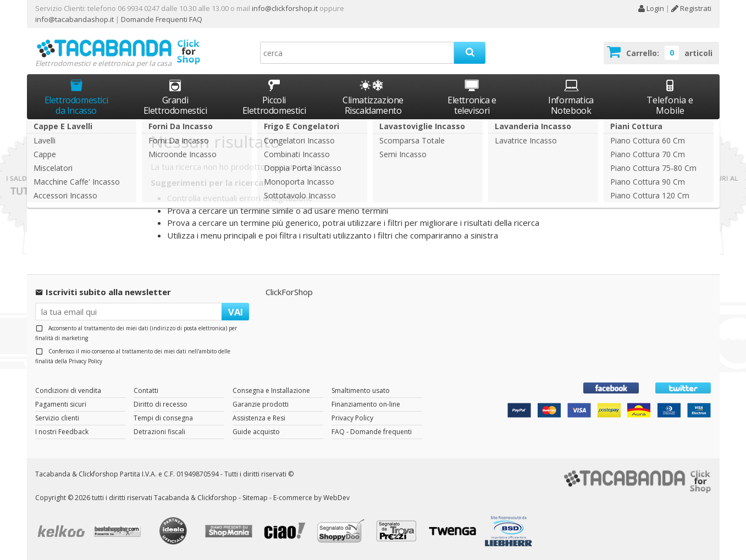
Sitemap (255, 498)
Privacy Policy (85, 361)
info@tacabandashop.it (74, 19)
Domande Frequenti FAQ (161, 19)
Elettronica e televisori (472, 97)
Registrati (691, 8)
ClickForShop (289, 292)
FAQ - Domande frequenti (372, 432)
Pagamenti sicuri (61, 404)
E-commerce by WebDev (311, 498)
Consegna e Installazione (271, 390)
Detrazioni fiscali (159, 432)
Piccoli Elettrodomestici (274, 97)
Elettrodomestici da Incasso (76, 97)
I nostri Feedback (62, 432)
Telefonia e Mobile (670, 97)
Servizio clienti (57, 418)
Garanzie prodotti (261, 404)
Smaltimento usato (361, 390)
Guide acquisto (256, 432)
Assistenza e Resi (259, 418)
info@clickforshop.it (285, 8)
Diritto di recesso (161, 404)
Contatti (146, 390)
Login (651, 8)
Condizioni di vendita (68, 390)
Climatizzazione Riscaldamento (373, 105)
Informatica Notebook (571, 97)
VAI (236, 312)
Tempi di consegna (163, 418)
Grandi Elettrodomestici (175, 97)
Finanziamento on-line (366, 404)
